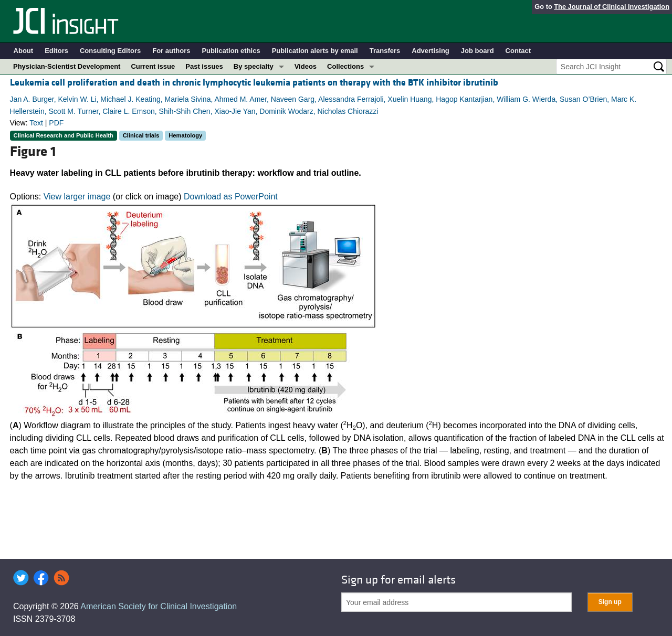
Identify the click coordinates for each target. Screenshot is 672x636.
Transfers (385, 51)
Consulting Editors (110, 51)
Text (36, 123)
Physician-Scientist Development (67, 66)
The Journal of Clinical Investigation (612, 7)
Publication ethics (231, 51)
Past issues (204, 66)
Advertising (430, 51)
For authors (171, 51)
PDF (56, 123)
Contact (518, 51)
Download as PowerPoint (231, 197)
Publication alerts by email (315, 51)
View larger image (77, 197)
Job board (477, 51)
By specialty (254, 66)
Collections (345, 66)
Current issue (153, 66)
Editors (56, 51)
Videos (306, 66)
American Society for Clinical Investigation (159, 606)
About (24, 51)
